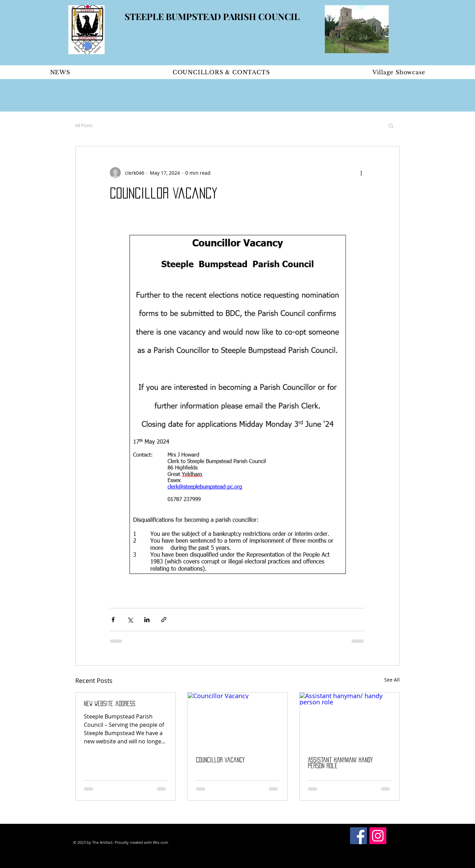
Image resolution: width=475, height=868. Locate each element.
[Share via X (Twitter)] (130, 620)
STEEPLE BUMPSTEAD (174, 16)
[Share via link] (164, 620)
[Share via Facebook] (113, 620)
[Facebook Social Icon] (358, 836)
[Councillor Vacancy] (238, 721)
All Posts (84, 125)
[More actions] (361, 173)
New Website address (110, 704)
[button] (391, 125)
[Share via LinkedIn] (147, 620)
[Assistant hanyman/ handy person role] (350, 721)
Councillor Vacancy (220, 760)
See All (392, 680)
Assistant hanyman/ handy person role (340, 763)
